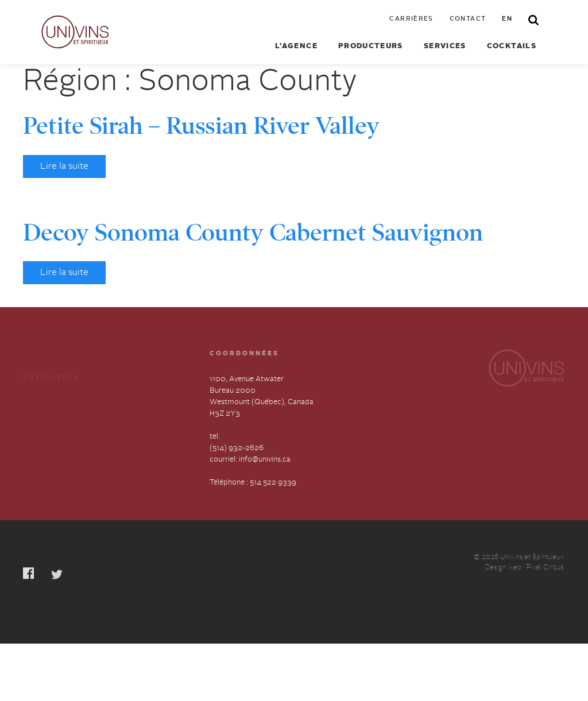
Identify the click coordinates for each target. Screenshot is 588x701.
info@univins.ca (265, 460)
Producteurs (371, 47)
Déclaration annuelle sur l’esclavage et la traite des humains (63, 456)
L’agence (296, 47)
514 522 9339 (273, 483)
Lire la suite (64, 166)
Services (445, 47)
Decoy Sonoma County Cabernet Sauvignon (253, 233)
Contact (468, 20)
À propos (39, 423)
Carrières (411, 20)
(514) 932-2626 (237, 449)
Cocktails (512, 47)
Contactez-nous (134, 423)
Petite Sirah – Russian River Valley (201, 126)
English (119, 444)
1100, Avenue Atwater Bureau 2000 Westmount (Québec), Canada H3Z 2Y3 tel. (262, 408)
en (507, 20)
